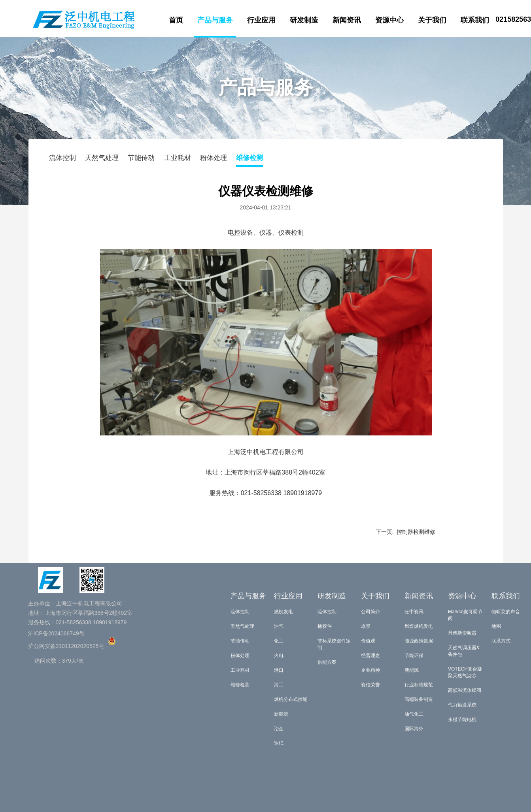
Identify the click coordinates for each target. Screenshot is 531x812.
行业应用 (261, 20)
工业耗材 (178, 158)
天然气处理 (102, 158)
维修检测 (249, 158)
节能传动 (141, 158)
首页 (176, 20)
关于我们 (432, 20)
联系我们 (475, 20)
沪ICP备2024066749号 (56, 633)
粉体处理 (214, 158)
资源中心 (389, 20)
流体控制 (62, 158)
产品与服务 (215, 20)
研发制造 (304, 20)
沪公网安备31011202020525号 (66, 646)
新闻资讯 (347, 20)
